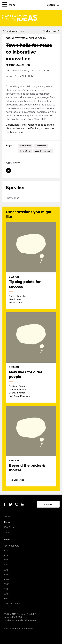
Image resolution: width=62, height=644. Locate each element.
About (7, 522)
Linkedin (23, 504)
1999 (6, 599)
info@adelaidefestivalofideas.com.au (21, 620)
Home (7, 516)
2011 (6, 570)
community (25, 146)
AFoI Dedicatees (12, 604)
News (7, 540)
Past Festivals (11, 546)
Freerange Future (24, 629)
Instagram (17, 504)
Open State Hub (24, 76)
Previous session (14, 31)
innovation (25, 151)
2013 (6, 565)
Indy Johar (13, 198)
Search (51, 5)
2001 (6, 594)
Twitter (11, 504)
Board (7, 532)
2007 (6, 580)
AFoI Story (9, 527)
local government (43, 151)
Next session (50, 31)
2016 (6, 560)
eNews (48, 504)
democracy (41, 146)
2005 (6, 584)
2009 (6, 575)
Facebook (4, 504)
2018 (6, 555)
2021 (6, 551)
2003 (6, 589)
